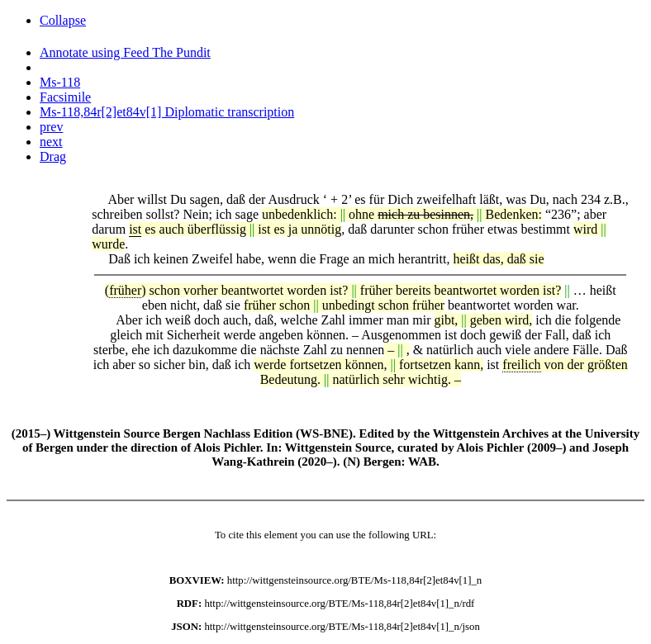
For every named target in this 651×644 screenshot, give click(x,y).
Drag (53, 156)
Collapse (63, 20)
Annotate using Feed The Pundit (125, 52)
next (51, 142)
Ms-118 (60, 82)
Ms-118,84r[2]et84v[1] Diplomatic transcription (167, 112)
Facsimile (65, 97)
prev (51, 127)
